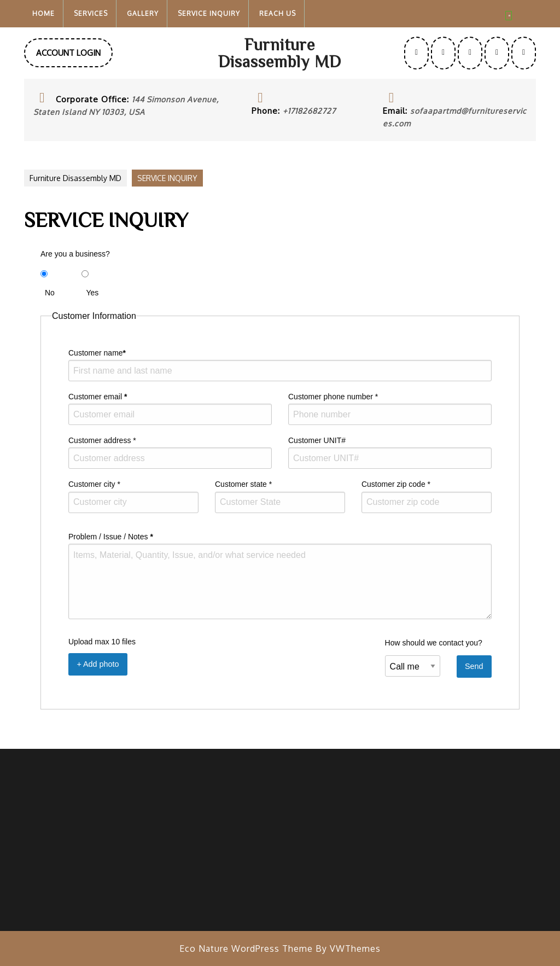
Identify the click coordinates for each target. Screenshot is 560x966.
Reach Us (278, 13)
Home (43, 13)
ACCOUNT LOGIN (74, 57)
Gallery (143, 13)
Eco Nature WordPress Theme (246, 948)
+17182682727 (309, 111)
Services (91, 13)
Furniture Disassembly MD (280, 53)
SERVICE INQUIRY (209, 13)
